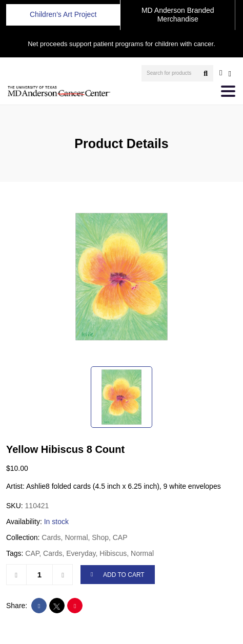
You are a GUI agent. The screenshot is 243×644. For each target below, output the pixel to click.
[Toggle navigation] (228, 91)
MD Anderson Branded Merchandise (178, 15)
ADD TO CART (118, 575)
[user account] (221, 73)
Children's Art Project (63, 14)
